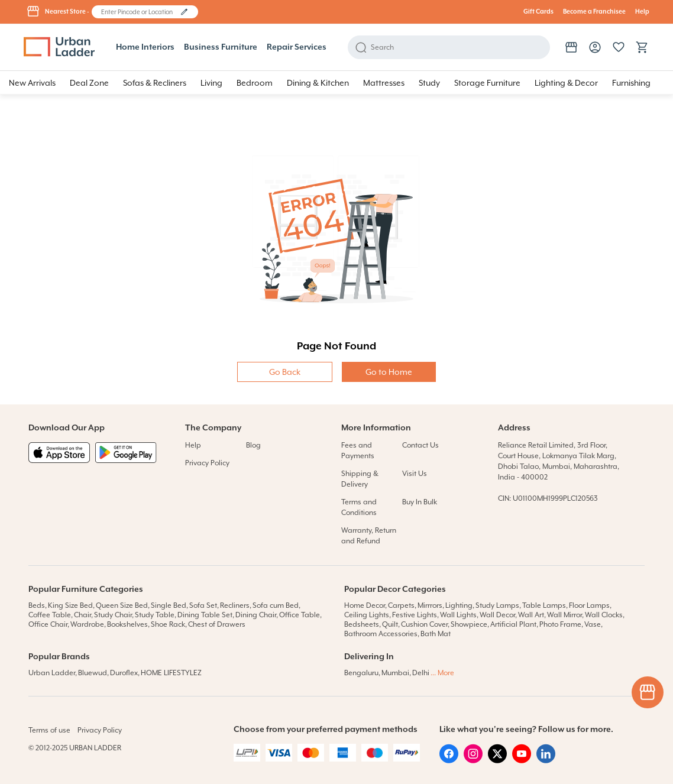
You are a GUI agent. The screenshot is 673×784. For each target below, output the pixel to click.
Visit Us (415, 474)
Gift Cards (538, 12)
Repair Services (297, 47)
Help (642, 12)
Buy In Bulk (420, 502)
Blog (253, 445)
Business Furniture (221, 47)
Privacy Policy (207, 463)
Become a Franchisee (594, 12)
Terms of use (49, 730)
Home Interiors (145, 47)
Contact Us (420, 445)
